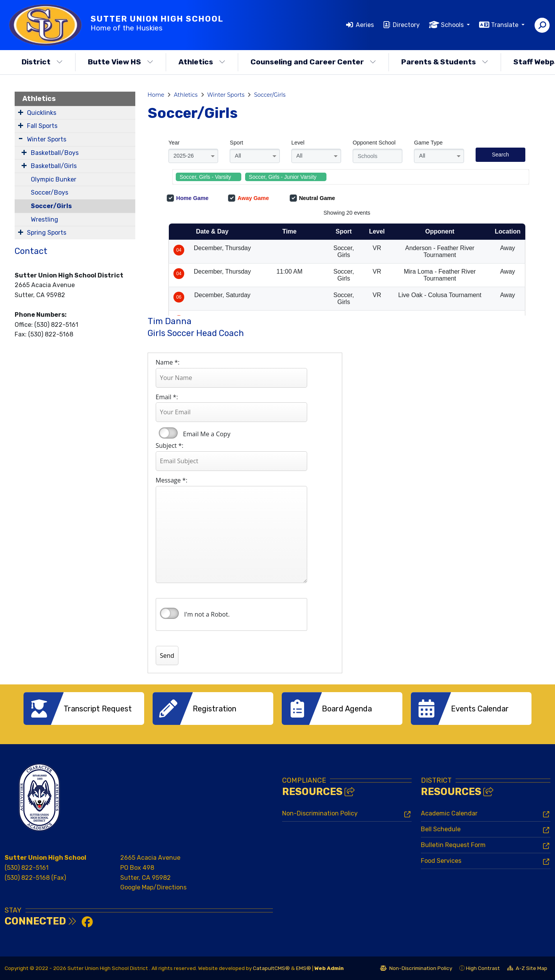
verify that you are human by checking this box (169, 614)
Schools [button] (453, 25)
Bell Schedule (441, 829)
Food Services (441, 861)
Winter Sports (47, 139)
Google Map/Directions (153, 887)
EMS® (304, 968)
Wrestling (45, 219)
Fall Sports (42, 126)
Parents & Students (445, 62)
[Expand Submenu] (21, 112)
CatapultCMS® (271, 968)
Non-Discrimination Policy (320, 813)
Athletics (202, 62)
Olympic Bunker (54, 179)
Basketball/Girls (54, 166)
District (42, 62)
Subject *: (170, 445)
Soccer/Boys (50, 192)
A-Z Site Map (527, 969)
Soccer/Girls (51, 206)
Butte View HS (121, 62)
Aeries (365, 25)
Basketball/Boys (55, 153)
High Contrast (483, 968)
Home (156, 95)
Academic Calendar (449, 813)
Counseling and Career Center (313, 62)
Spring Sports (47, 233)
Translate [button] (505, 25)
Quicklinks (42, 113)
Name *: (168, 362)
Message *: (172, 480)
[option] (84, 709)
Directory (406, 25)
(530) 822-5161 (27, 868)
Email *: (167, 397)
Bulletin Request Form (453, 845)
